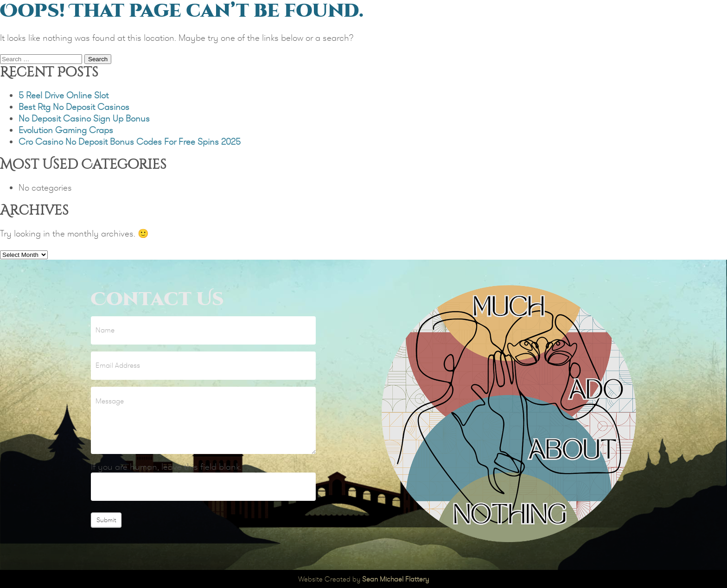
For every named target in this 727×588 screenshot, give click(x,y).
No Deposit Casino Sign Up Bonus (84, 118)
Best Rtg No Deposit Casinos (74, 107)
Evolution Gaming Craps (66, 130)
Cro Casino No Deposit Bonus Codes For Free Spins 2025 (130, 142)
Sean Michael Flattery (395, 579)
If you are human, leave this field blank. (166, 467)
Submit (106, 520)
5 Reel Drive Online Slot (64, 95)
